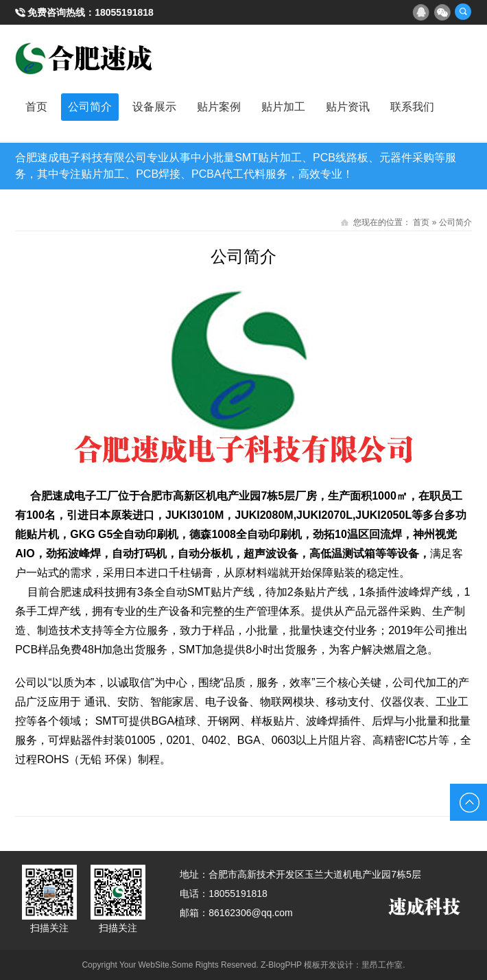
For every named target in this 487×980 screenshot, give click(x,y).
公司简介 (90, 107)
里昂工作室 (382, 965)
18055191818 (124, 12)
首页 (36, 107)
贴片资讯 (348, 107)
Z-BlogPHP (281, 965)
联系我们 (412, 107)
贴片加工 (283, 107)
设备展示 (154, 107)
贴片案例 (219, 107)
